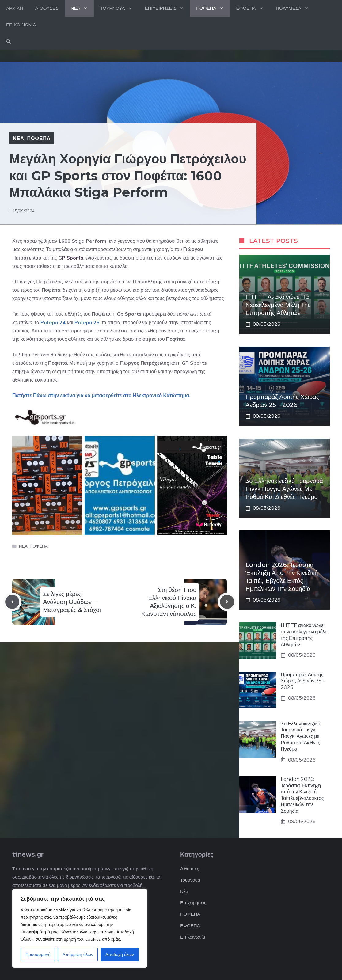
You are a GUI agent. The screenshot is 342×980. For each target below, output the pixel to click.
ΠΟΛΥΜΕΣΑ (295, 8)
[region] (80, 928)
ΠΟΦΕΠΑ (213, 8)
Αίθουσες (190, 869)
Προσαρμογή (38, 955)
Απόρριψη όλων (78, 955)
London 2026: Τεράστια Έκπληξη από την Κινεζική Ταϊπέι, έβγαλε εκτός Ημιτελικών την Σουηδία (302, 795)
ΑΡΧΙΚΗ (15, 8)
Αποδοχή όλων (120, 955)
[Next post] (227, 602)
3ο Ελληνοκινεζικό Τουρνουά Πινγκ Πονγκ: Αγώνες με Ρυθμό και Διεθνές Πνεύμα (284, 489)
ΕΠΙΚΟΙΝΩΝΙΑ (21, 25)
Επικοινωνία (193, 937)
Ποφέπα (51, 290)
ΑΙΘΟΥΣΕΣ (47, 8)
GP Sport (192, 363)
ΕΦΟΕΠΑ (253, 8)
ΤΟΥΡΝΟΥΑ (119, 8)
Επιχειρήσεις (193, 903)
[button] (8, 41)
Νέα (184, 891)
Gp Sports (129, 314)
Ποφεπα (58, 363)
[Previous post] (12, 602)
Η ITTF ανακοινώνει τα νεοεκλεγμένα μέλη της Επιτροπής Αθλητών (278, 305)
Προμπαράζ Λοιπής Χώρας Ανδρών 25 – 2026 (303, 681)
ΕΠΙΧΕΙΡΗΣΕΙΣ (167, 8)
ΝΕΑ (82, 8)
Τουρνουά (190, 880)
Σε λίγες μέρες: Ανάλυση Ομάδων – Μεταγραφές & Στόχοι (72, 602)
